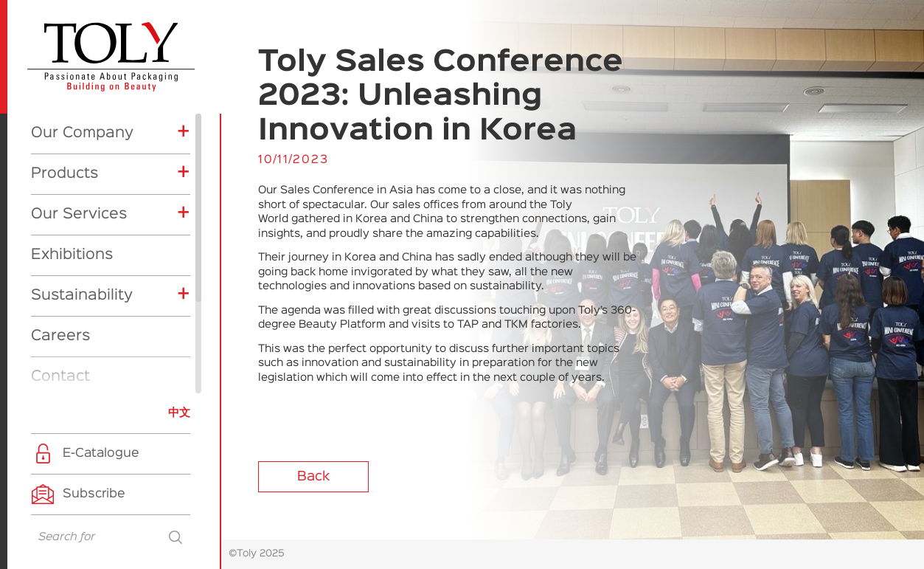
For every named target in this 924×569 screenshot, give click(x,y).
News (51, 284)
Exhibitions (72, 122)
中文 (179, 413)
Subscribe (94, 494)
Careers (60, 203)
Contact (60, 244)
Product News (91, 362)
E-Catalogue (101, 454)
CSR (62, 384)
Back (313, 477)
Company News (95, 339)
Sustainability (82, 162)
